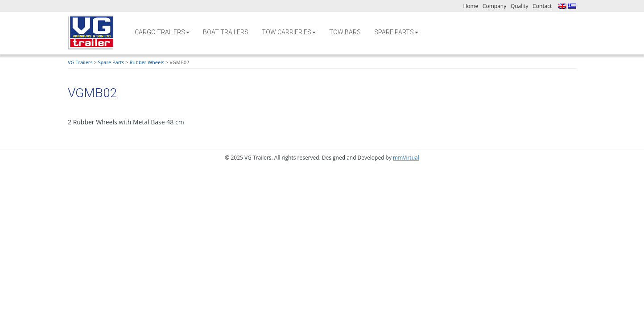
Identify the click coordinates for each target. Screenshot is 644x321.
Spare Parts (396, 32)
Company (494, 6)
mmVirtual (406, 158)
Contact (542, 6)
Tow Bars (345, 32)
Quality (520, 6)
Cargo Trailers (162, 32)
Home (471, 6)
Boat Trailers (226, 32)
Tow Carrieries (289, 32)
